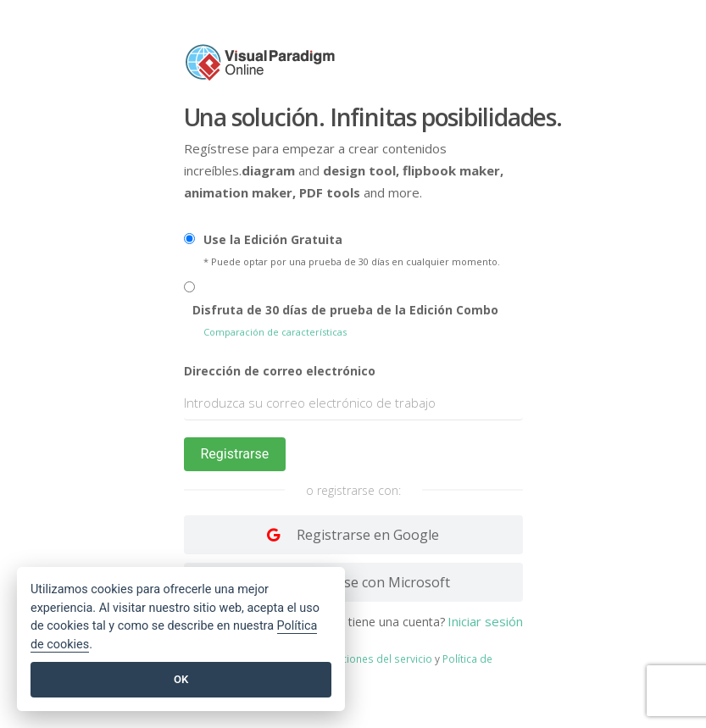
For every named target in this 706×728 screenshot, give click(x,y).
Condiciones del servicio (372, 659)
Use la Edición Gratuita (273, 239)
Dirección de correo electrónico (280, 371)
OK (181, 679)
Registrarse (235, 454)
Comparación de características (275, 332)
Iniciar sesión (485, 621)
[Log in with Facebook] (353, 582)
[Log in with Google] (353, 535)
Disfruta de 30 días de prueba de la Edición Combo (345, 310)
